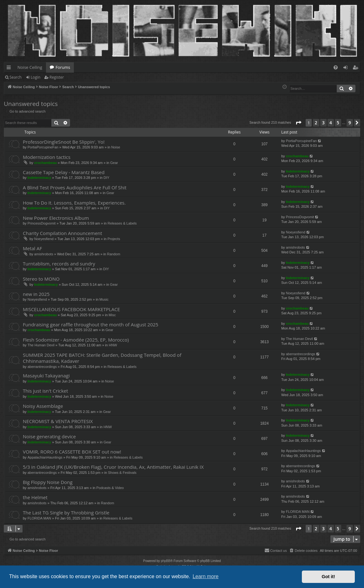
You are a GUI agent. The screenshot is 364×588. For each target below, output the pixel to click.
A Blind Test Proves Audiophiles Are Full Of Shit (75, 187)
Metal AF (32, 248)
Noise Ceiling (30, 67)
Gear (114, 163)
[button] (298, 123)
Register (57, 77)
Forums (63, 67)
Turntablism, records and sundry (59, 264)
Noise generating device (49, 436)
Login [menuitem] (347, 69)
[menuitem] (336, 67)
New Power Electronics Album (56, 218)
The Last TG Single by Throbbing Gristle (66, 513)
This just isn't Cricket (45, 391)
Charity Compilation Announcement (62, 233)
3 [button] (323, 123)
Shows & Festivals (122, 473)
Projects (114, 239)
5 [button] (338, 123)
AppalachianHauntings (45, 457)
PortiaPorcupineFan (43, 147)
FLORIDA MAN (39, 518)
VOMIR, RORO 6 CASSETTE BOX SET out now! (72, 452)
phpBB (166, 561)
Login (36, 77)
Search (16, 77)
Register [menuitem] (357, 69)
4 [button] (331, 123)
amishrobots (44, 254)
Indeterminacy (39, 178)
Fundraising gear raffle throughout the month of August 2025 (91, 324)
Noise (116, 147)
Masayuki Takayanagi (46, 376)
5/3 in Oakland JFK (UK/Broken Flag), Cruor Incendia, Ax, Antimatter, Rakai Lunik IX (113, 467)
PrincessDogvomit (42, 223)
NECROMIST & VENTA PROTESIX (58, 421)
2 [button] (316, 123)
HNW (113, 345)
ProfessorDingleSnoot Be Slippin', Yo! (64, 142)
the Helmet (35, 497)
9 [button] (350, 123)
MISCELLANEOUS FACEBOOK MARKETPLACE (71, 309)
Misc (112, 315)
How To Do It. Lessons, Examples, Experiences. (74, 203)
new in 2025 (36, 294)
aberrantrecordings (42, 367)
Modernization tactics (47, 157)
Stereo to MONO (41, 279)
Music (104, 299)
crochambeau (46, 163)
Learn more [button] (205, 576)
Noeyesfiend (44, 239)
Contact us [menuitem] (276, 550)
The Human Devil (41, 345)
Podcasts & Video (110, 488)
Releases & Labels (122, 223)
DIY (106, 178)
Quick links (10, 69)
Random (114, 254)
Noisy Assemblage (43, 406)
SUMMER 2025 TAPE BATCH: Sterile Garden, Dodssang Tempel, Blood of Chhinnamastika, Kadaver (102, 358)
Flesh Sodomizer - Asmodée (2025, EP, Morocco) (76, 340)
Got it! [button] (328, 577)
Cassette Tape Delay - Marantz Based (64, 172)
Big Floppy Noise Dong (48, 482)
